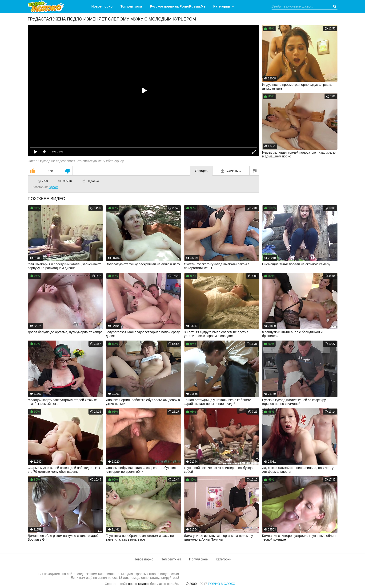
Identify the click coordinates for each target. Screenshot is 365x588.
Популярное (199, 559)
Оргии (53, 187)
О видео (201, 171)
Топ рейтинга (131, 6)
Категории (222, 6)
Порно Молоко (222, 584)
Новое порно (102, 6)
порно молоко (139, 584)
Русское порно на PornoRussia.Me (178, 6)
